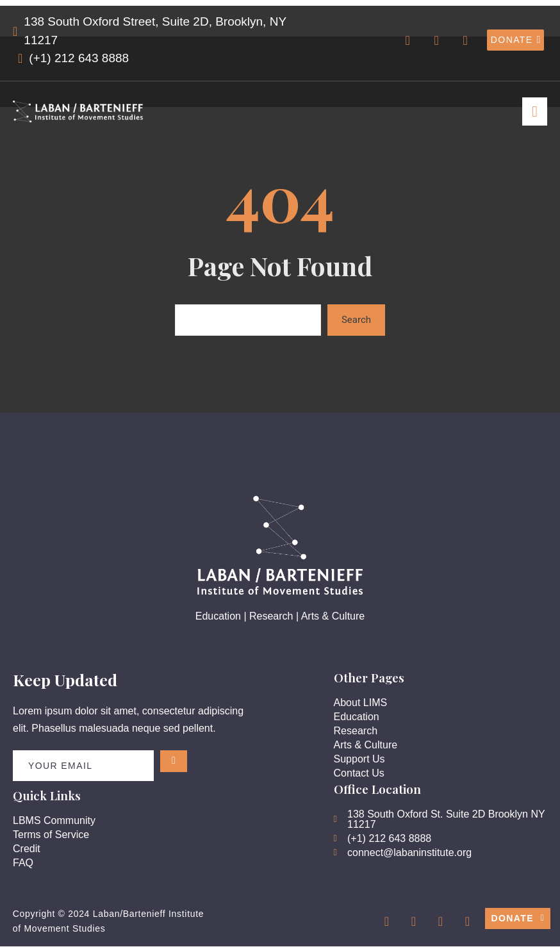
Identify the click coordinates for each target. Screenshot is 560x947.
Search (356, 320)
